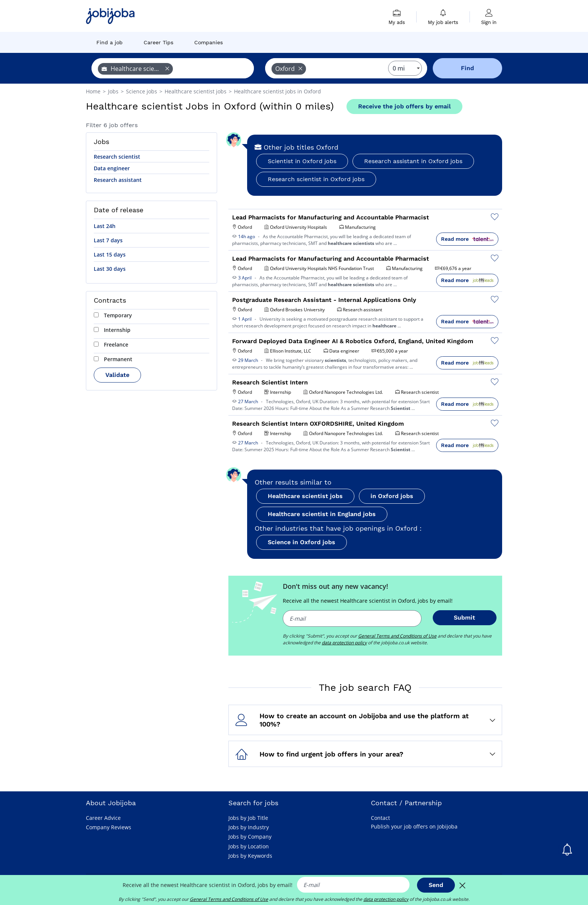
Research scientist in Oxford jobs (316, 179)
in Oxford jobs (392, 496)
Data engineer (112, 168)
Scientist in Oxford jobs (302, 161)
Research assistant (118, 180)
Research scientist (117, 157)
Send (436, 885)
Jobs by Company (250, 837)
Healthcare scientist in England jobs (322, 514)
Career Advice (103, 818)
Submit (464, 618)
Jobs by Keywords (250, 856)
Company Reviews (109, 827)
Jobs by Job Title (248, 818)
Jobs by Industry (249, 827)
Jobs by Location (249, 846)
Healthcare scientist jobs (305, 496)
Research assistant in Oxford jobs (413, 161)
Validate (117, 375)
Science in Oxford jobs (301, 542)
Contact (380, 818)
